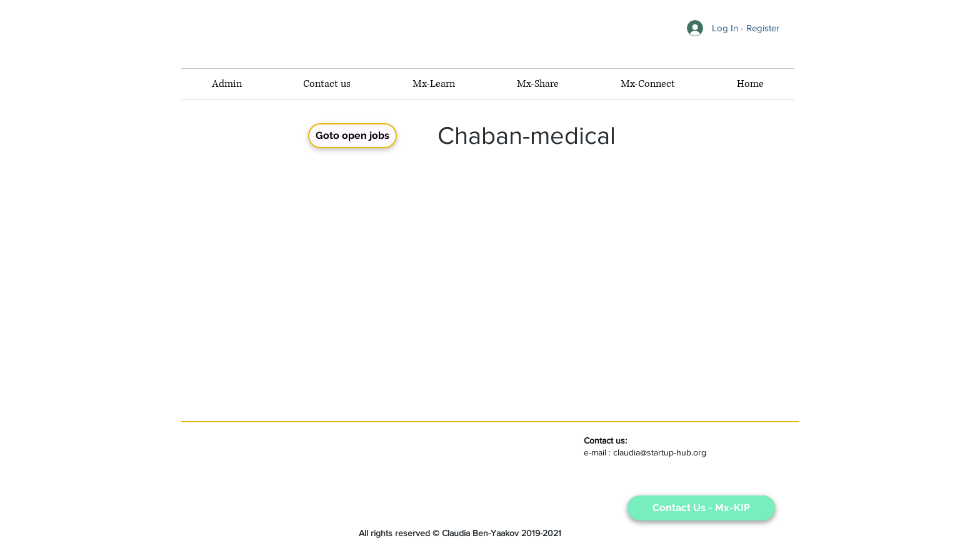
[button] (647, 84)
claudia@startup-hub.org (660, 452)
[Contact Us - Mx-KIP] (701, 508)
